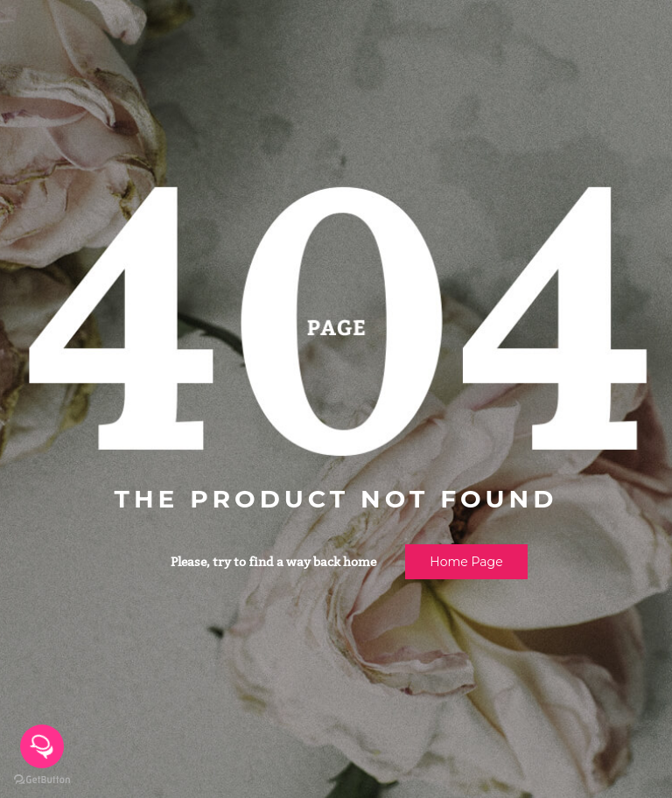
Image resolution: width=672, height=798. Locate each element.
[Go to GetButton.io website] (42, 780)
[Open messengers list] (42, 746)
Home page (466, 562)
